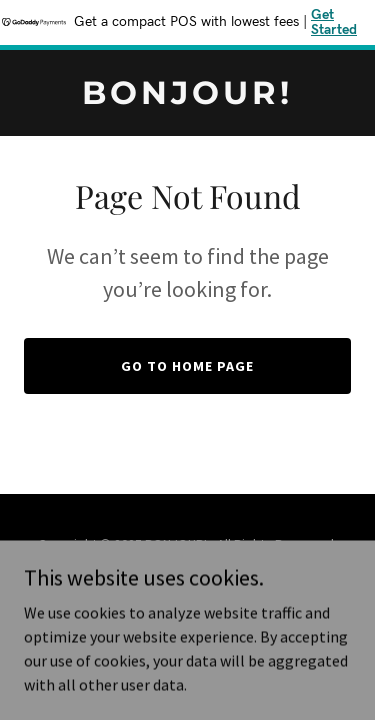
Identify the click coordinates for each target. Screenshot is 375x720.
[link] (187, 98)
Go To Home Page (187, 366)
